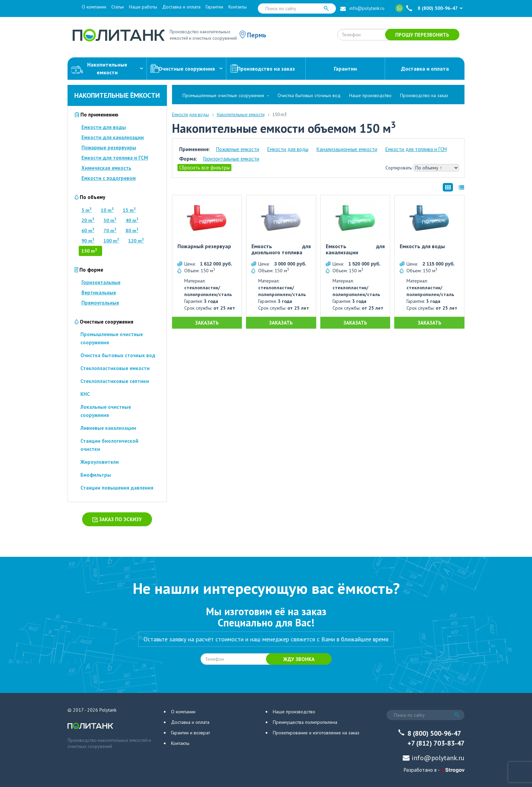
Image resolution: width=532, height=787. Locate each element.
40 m (132, 220)
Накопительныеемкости (107, 68)
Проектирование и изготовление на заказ (316, 733)
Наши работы (143, 7)
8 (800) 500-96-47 (438, 8)
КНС (85, 394)
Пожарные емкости (238, 149)
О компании (94, 7)
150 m (89, 251)
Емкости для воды (104, 127)
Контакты (237, 7)
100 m (111, 241)
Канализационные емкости (347, 149)
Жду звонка (299, 659)
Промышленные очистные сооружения (223, 95)
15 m (129, 210)
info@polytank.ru (367, 8)
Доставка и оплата (181, 7)
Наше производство (370, 95)
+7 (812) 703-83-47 (436, 743)
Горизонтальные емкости (231, 159)
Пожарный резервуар (204, 246)
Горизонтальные (101, 282)
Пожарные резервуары (109, 148)
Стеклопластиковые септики (115, 381)
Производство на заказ (262, 69)
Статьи (118, 7)
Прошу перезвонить (422, 35)
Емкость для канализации (355, 249)
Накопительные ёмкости (117, 95)
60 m (88, 231)
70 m (110, 231)
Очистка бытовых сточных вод (118, 355)
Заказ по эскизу (117, 519)
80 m (132, 231)
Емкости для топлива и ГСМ (115, 158)
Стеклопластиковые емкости (115, 368)
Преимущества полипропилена (305, 722)
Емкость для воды (422, 246)
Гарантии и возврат (191, 733)
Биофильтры (96, 475)
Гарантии (214, 7)
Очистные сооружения (186, 69)
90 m (88, 241)
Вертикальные (99, 292)
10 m (107, 210)
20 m (88, 220)
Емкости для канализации (113, 137)
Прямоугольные (100, 303)
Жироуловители (100, 462)
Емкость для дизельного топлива (281, 249)
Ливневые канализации (108, 428)
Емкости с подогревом (109, 178)
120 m (136, 241)
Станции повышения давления (117, 488)
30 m (110, 220)
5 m (87, 210)
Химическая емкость (106, 168)
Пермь (257, 35)
